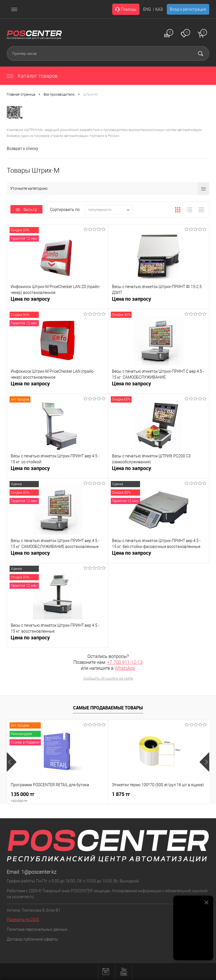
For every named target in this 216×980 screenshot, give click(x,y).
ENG (147, 9)
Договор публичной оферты (32, 939)
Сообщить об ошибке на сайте (108, 678)
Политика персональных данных (37, 929)
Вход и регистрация (188, 9)
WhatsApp (125, 668)
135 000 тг (58, 797)
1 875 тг (121, 794)
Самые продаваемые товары (108, 708)
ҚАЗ (159, 9)
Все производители (59, 95)
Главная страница (21, 95)
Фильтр (26, 210)
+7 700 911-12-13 (125, 662)
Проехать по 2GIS (23, 920)
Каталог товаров (32, 76)
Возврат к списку (22, 149)
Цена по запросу (30, 302)
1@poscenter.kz (39, 872)
